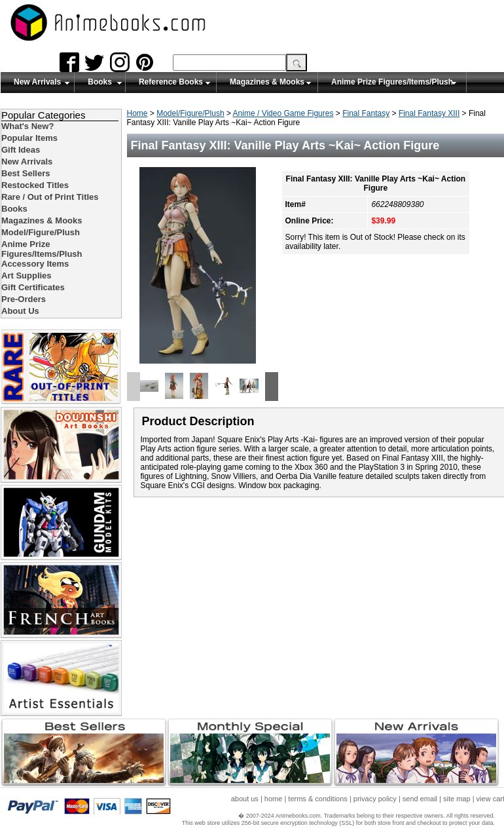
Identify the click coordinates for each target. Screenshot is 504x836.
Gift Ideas (21, 150)
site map (457, 799)
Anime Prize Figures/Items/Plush (392, 82)
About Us (20, 311)
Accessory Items (35, 264)
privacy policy (375, 799)
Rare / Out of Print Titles (50, 197)
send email (420, 799)
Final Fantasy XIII (429, 113)
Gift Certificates (33, 287)
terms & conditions (317, 799)
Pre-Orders (24, 299)
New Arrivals (37, 82)
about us (245, 799)
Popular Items (29, 138)
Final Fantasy (366, 113)
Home (137, 113)
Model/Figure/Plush (190, 113)
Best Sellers (26, 173)
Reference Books (171, 82)
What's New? (27, 126)
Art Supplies (27, 275)
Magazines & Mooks (267, 82)
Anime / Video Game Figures (283, 113)
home (274, 799)
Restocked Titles (35, 185)
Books (100, 82)
